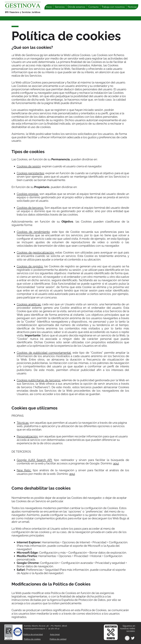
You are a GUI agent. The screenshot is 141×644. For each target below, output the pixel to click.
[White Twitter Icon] (133, 638)
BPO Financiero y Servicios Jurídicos (23, 12)
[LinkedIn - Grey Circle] (127, 638)
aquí (116, 463)
